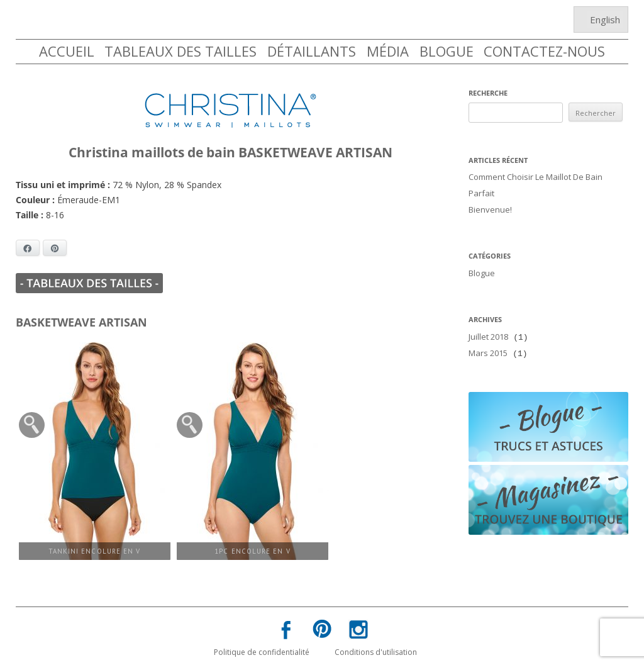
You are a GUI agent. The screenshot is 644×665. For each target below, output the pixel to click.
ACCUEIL (67, 51)
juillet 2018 (488, 332)
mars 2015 (488, 347)
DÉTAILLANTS (312, 51)
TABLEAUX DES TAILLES (180, 51)
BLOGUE (447, 51)
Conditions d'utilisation (376, 651)
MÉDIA (388, 51)
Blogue (482, 269)
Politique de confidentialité (262, 651)
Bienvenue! (490, 207)
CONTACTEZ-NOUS (544, 51)
